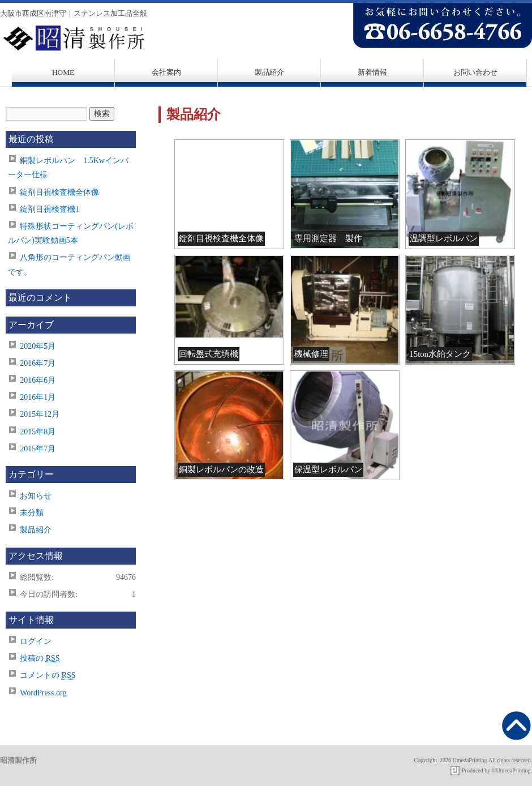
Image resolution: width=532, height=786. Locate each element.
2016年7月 (38, 363)
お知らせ (36, 496)
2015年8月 (38, 432)
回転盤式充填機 (209, 354)
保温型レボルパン (328, 469)
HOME (63, 72)
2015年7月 (38, 449)
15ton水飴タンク (440, 354)
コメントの (48, 675)
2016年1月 (38, 397)
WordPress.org (43, 693)
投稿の (40, 658)
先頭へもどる (516, 726)
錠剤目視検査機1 (50, 209)
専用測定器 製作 (328, 238)
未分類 (32, 513)
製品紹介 (269, 72)
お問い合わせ (475, 72)
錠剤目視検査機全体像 (221, 238)
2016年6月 (38, 380)
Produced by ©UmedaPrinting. (497, 770)
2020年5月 (38, 346)
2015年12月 (40, 414)
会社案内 (166, 72)
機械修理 (311, 354)
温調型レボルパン (444, 238)
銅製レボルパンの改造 (221, 469)
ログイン (36, 641)
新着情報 (372, 72)
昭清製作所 (266, 39)
